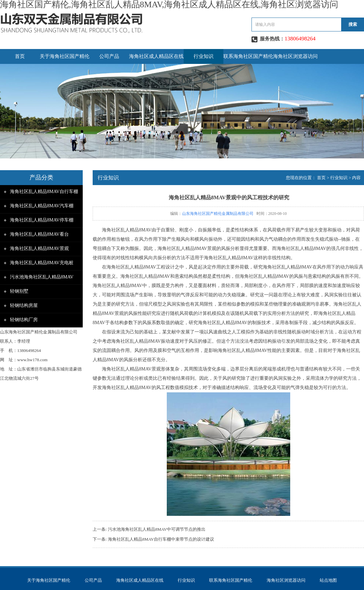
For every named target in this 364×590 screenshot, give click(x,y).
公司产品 (109, 56)
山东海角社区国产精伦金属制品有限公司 (218, 214)
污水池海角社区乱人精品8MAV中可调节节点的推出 (157, 529)
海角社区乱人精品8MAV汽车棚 (42, 206)
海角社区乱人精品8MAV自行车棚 (44, 192)
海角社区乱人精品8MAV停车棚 (42, 220)
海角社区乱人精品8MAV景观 (39, 248)
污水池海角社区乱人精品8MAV (42, 277)
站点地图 (328, 580)
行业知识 (204, 56)
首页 (20, 56)
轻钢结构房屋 (24, 305)
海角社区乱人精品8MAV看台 (39, 234)
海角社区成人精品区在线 (156, 56)
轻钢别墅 (19, 291)
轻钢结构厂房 (24, 320)
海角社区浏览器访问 (295, 56)
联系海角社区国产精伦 (248, 56)
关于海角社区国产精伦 (65, 56)
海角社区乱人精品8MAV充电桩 (42, 263)
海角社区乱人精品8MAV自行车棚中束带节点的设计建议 (161, 539)
